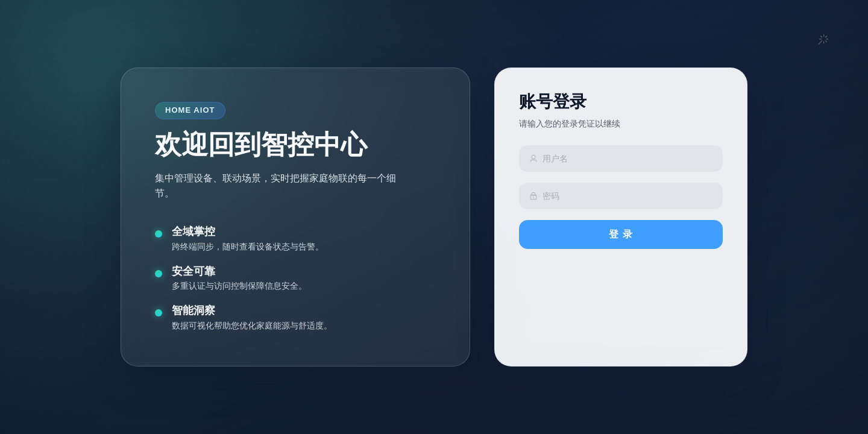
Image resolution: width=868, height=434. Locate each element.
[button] (823, 40)
